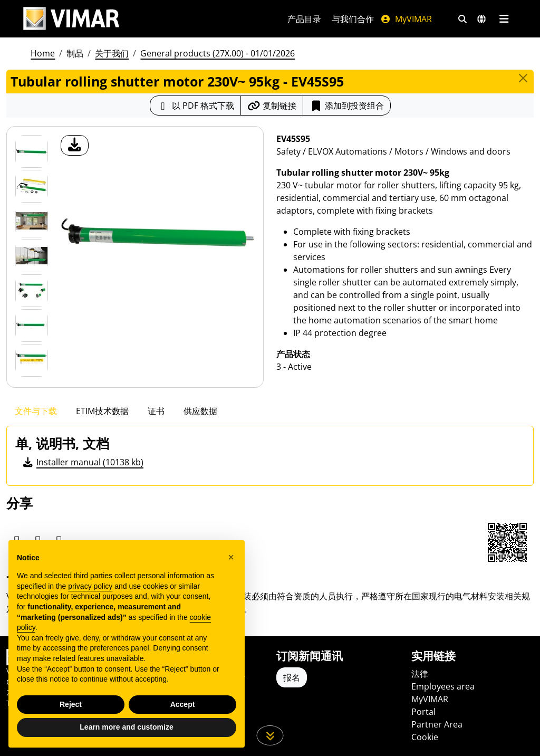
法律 (420, 674)
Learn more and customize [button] (126, 727)
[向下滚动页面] (270, 735)
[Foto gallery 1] (32, 186)
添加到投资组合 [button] (347, 106)
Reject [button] (71, 704)
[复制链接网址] (272, 106)
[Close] (523, 78)
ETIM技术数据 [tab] (102, 411)
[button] (231, 557)
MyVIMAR (406, 19)
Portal (423, 712)
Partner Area (437, 724)
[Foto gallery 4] (32, 291)
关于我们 (112, 53)
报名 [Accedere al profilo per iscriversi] (292, 677)
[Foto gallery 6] (32, 360)
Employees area (443, 686)
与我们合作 (353, 19)
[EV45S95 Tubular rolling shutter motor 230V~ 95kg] (32, 151)
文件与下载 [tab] (36, 411)
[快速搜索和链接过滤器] (462, 19)
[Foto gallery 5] (32, 326)
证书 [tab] (156, 411)
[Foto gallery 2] (32, 221)
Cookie (425, 737)
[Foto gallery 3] (32, 256)
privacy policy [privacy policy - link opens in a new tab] (90, 586)
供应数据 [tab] (200, 411)
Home (43, 53)
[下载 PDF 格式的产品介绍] (195, 106)
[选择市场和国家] (481, 19)
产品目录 (304, 19)
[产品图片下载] (75, 145)
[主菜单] (504, 19)
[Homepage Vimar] (71, 19)
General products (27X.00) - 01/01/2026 (218, 53)
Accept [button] (183, 704)
